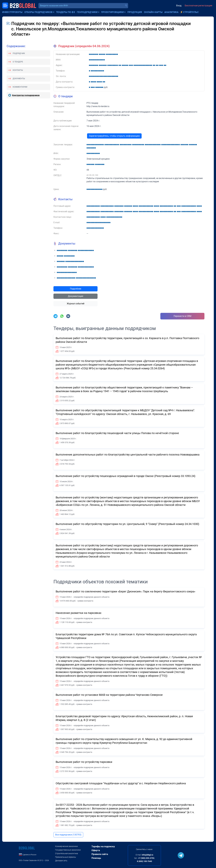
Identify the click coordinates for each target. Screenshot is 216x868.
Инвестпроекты (12, 12)
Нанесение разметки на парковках (79, 613)
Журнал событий (76, 304)
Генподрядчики (87, 12)
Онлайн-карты (153, 12)
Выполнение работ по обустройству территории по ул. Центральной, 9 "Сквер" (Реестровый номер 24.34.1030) (127, 524)
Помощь (96, 858)
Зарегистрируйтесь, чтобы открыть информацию (114, 136)
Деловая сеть (61, 861)
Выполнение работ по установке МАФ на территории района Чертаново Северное (109, 695)
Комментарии (20, 87)
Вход (179, 5)
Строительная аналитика (67, 853)
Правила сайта (100, 854)
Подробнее (76, 289)
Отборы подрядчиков (38, 12)
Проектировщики (112, 12)
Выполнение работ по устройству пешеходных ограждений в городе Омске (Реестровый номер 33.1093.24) (125, 476)
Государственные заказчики (68, 850)
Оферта (96, 850)
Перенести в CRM (182, 316)
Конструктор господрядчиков (26, 95)
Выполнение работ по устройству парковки (84, 762)
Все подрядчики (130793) (68, 835)
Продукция (135, 12)
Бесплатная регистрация (198, 5)
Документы (19, 78)
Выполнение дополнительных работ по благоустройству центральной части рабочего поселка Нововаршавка (128, 455)
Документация (76, 296)
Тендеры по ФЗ (66, 12)
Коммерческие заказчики (66, 846)
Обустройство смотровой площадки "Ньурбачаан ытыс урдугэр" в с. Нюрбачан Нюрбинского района (121, 783)
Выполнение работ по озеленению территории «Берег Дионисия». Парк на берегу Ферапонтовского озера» (125, 591)
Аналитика (171, 12)
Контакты (18, 70)
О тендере (18, 62)
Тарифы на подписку (103, 846)
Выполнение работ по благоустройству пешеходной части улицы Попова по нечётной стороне (117, 433)
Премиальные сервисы (66, 857)
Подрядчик (19, 53)
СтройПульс (191, 12)
